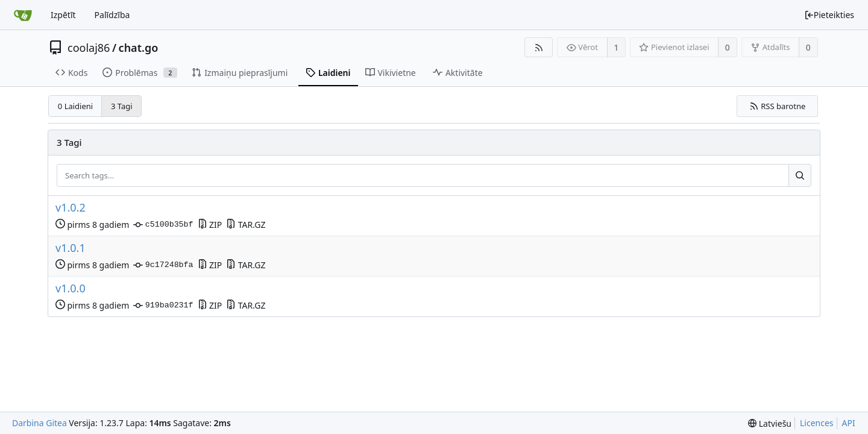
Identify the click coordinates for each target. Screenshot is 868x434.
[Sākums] (23, 15)
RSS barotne (778, 106)
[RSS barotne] (539, 47)
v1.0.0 (71, 288)
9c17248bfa (163, 265)
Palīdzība (112, 15)
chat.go (139, 48)
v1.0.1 (71, 248)
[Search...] (800, 175)
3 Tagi (122, 106)
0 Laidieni (75, 106)
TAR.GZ (246, 225)
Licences (817, 423)
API (849, 423)
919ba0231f (163, 306)
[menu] (770, 423)
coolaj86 (89, 48)
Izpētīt (63, 15)
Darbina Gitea (39, 423)
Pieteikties (829, 15)
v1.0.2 (71, 208)
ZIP (210, 225)
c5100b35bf (163, 225)
